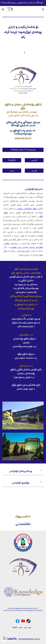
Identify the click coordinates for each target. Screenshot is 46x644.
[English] (12, 160)
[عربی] (12, 171)
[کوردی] (34, 171)
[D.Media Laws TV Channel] (23, 150)
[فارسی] (34, 160)
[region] (23, 3)
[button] (3, 9)
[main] (23, 32)
